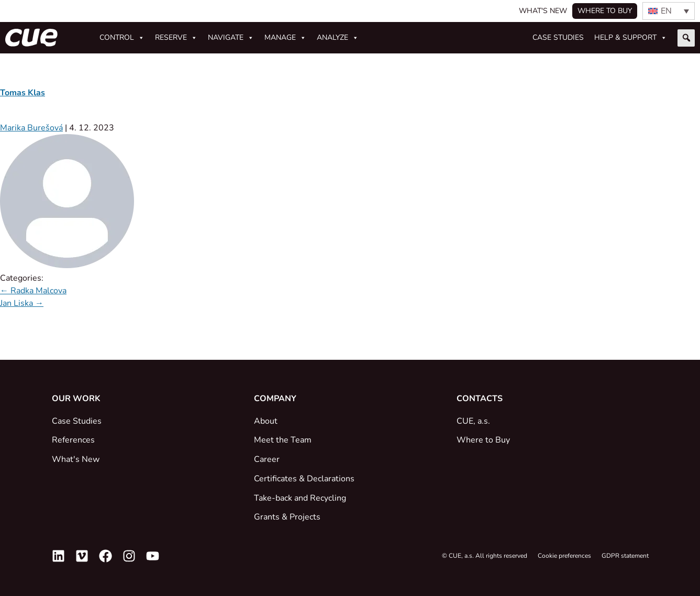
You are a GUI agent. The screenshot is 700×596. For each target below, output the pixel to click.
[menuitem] (669, 11)
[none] (669, 11)
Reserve (176, 38)
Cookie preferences (564, 556)
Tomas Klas (23, 93)
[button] (686, 38)
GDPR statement (625, 556)
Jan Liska (22, 303)
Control (122, 38)
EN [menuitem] (666, 11)
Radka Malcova (33, 291)
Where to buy (605, 11)
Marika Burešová (31, 128)
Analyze (338, 38)
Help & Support (631, 38)
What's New (543, 11)
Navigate (231, 38)
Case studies (558, 37)
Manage (285, 38)
